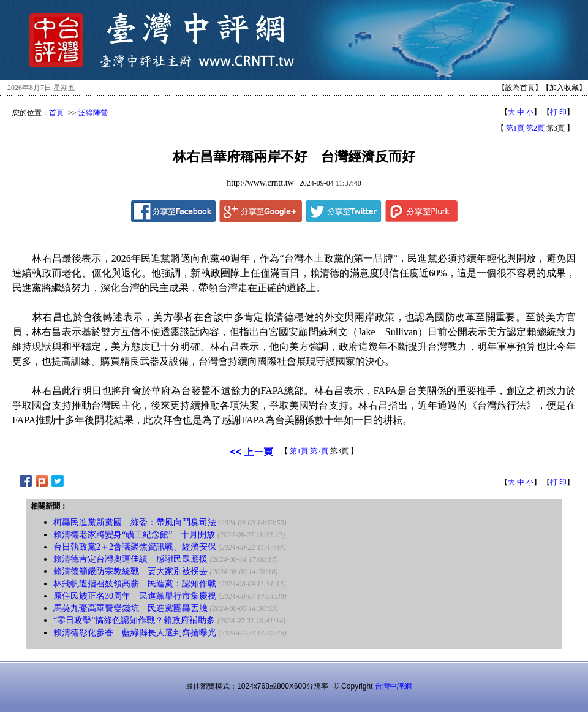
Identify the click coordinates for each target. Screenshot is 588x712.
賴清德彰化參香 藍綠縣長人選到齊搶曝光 (135, 633)
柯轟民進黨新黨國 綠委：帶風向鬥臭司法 (135, 522)
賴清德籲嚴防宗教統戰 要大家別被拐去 (130, 571)
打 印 (558, 112)
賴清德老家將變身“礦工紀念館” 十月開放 (134, 535)
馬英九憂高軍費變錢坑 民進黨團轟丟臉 (130, 608)
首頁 (56, 113)
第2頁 (535, 128)
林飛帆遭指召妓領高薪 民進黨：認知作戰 (135, 584)
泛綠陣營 (93, 113)
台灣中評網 (393, 686)
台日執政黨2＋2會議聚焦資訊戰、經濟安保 (135, 547)
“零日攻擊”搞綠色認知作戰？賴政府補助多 (134, 620)
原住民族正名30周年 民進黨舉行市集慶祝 (135, 596)
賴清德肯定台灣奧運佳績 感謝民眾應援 (130, 559)
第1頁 (515, 128)
